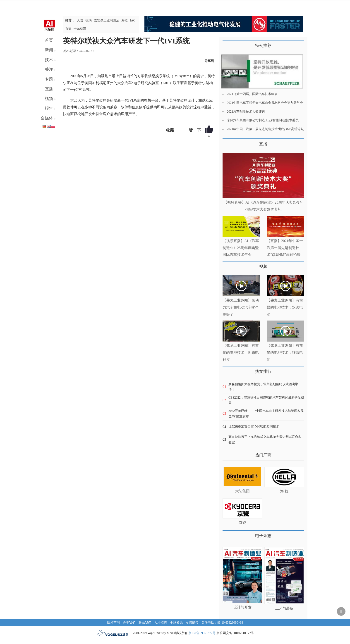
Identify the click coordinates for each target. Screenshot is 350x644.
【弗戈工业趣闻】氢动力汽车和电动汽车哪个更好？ (241, 307)
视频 (49, 99)
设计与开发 (242, 607)
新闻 (49, 50)
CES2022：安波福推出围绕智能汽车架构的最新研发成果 (266, 400)
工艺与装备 (284, 608)
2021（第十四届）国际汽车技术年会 (252, 94)
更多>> (227, 142)
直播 (49, 89)
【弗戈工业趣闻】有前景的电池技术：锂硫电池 (285, 353)
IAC (133, 20)
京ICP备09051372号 (202, 633)
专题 (49, 79)
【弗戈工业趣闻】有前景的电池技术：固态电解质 (241, 353)
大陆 (80, 20)
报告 (49, 108)
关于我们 (129, 623)
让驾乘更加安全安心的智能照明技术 (254, 427)
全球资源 (176, 623)
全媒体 (47, 118)
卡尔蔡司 (80, 29)
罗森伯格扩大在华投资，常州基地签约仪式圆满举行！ (263, 387)
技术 (49, 60)
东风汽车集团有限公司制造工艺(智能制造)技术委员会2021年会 (271, 120)
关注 (49, 69)
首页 (49, 40)
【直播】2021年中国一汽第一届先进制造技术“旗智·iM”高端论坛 (285, 248)
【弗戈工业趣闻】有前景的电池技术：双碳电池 (285, 307)
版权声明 (113, 623)
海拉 (125, 20)
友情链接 (192, 623)
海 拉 (284, 491)
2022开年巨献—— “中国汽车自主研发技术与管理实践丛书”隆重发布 (266, 414)
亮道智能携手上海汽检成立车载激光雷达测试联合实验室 (265, 440)
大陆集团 (242, 491)
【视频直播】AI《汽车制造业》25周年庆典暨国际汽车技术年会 (241, 248)
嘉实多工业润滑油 (107, 20)
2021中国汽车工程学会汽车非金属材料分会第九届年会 (265, 103)
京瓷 (68, 29)
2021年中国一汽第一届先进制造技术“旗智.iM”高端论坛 (265, 129)
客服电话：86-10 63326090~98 (222, 623)
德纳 (89, 20)
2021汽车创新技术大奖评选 (246, 112)
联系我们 (145, 623)
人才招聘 (161, 623)
